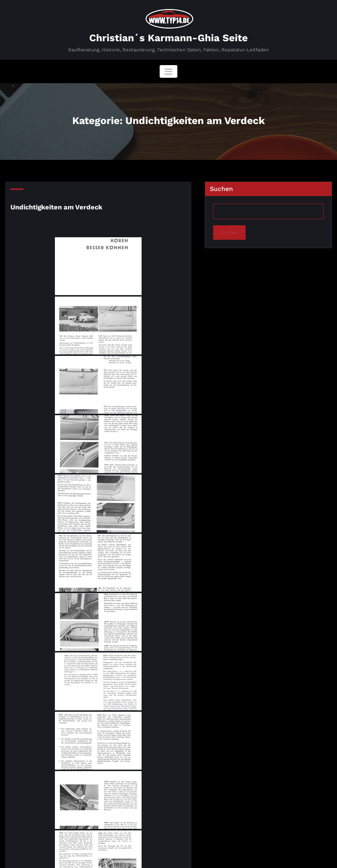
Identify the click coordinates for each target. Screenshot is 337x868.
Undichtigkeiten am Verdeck (54, 205)
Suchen (221, 188)
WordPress (145, 858)
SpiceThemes (239, 858)
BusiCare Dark (197, 858)
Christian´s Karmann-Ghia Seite (168, 37)
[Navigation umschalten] (168, 71)
